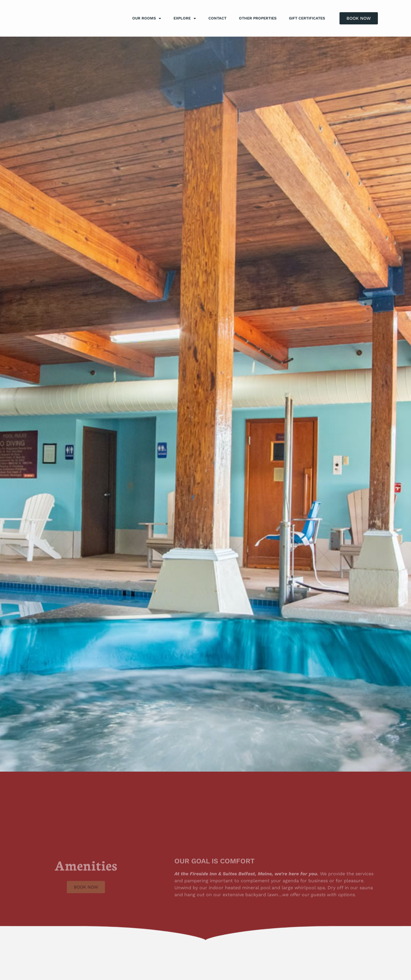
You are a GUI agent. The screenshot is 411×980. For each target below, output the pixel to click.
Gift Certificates (307, 18)
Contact (217, 18)
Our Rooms (147, 18)
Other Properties (258, 18)
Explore (185, 18)
